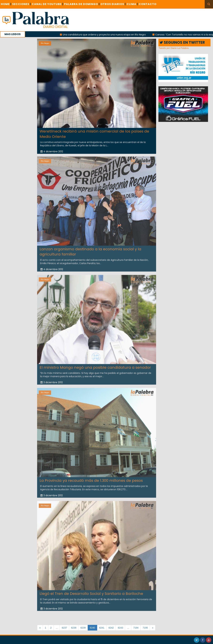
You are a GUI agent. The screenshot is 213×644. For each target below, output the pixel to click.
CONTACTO (148, 4)
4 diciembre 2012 (52, 151)
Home (6, 4)
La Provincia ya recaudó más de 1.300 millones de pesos (91, 479)
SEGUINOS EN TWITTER (182, 42)
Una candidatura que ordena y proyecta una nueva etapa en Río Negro (107, 35)
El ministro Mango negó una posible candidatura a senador (95, 366)
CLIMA (132, 4)
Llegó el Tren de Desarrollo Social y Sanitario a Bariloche (91, 592)
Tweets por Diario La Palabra (173, 48)
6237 (64, 628)
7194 (136, 628)
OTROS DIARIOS (113, 4)
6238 (74, 628)
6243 (120, 628)
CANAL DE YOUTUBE (48, 4)
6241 (102, 628)
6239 (83, 628)
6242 (111, 628)
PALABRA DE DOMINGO (82, 4)
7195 (145, 628)
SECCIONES (22, 4)
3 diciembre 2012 (52, 381)
